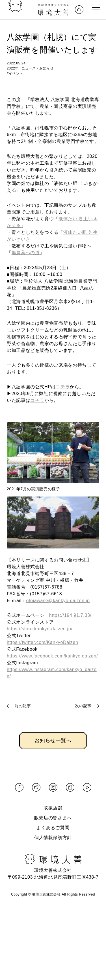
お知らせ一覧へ (53, 741)
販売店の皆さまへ (53, 818)
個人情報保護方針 (53, 838)
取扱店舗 (53, 808)
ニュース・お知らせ (38, 68)
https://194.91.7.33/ (70, 615)
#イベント (15, 73)
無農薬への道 (26, 253)
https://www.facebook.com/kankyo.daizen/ (52, 656)
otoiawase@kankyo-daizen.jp (58, 601)
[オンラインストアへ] (79, 10)
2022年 (13, 68)
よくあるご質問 (53, 828)
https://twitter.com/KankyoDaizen (43, 642)
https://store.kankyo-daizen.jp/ (40, 629)
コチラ (63, 387)
